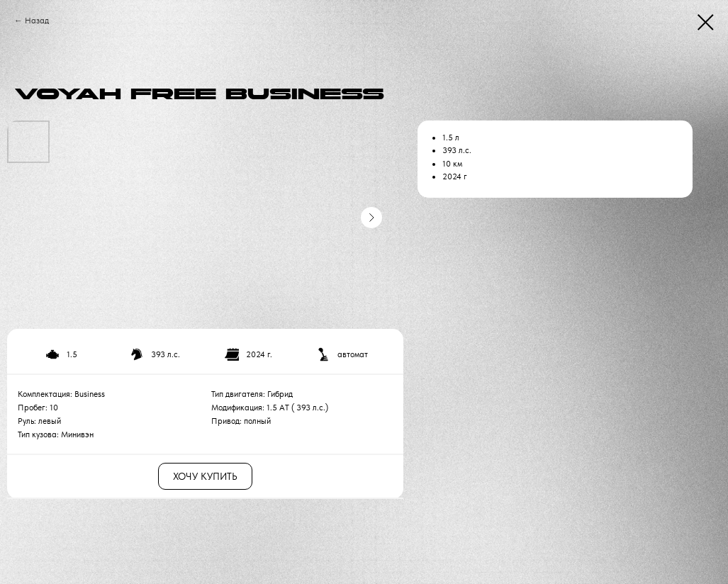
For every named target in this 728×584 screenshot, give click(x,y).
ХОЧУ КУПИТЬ (205, 476)
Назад (37, 21)
